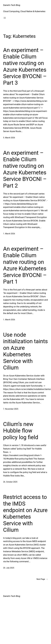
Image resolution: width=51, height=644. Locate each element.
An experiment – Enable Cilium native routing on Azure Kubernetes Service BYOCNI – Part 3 (25, 66)
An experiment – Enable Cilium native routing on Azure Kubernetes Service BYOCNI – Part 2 (25, 169)
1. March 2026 (9, 234)
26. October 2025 (10, 482)
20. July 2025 (9, 568)
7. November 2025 (11, 409)
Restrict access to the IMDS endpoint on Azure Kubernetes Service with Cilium (25, 513)
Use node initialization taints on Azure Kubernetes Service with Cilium (25, 351)
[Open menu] (5, 18)
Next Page (42, 579)
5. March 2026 (9, 138)
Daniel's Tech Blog (12, 5)
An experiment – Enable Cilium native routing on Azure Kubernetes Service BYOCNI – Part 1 (25, 265)
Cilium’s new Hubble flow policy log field (21, 431)
